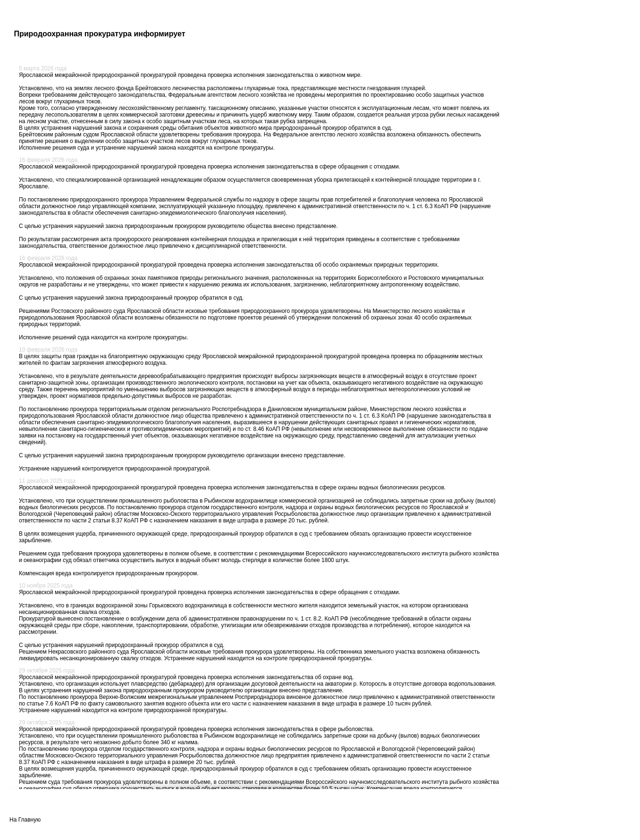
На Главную (25, 820)
